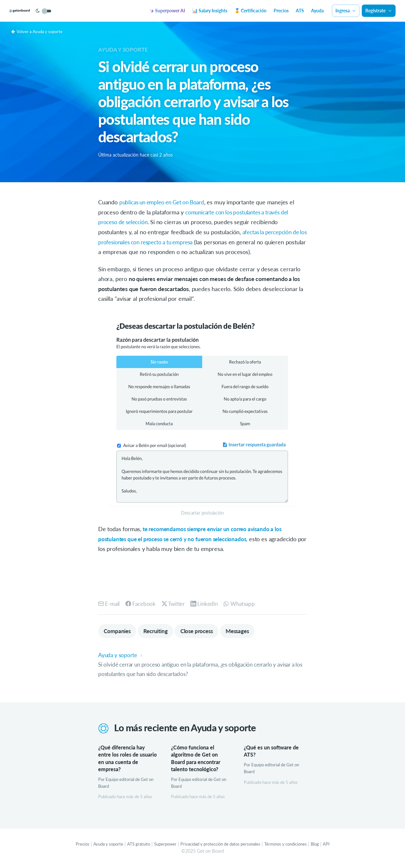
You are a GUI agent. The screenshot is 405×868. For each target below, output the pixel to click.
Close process (203, 631)
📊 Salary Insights (210, 11)
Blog (324, 845)
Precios (281, 11)
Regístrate (379, 11)
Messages (247, 631)
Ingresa (346, 11)
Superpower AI (168, 11)
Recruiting (159, 631)
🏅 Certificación (250, 11)
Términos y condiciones (292, 845)
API (336, 845)
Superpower (161, 845)
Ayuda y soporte (124, 49)
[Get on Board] (30, 11)
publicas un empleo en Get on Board (165, 202)
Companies (118, 631)
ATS (300, 11)
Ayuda (317, 11)
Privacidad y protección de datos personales (221, 845)
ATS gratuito (133, 845)
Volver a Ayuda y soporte (39, 31)
